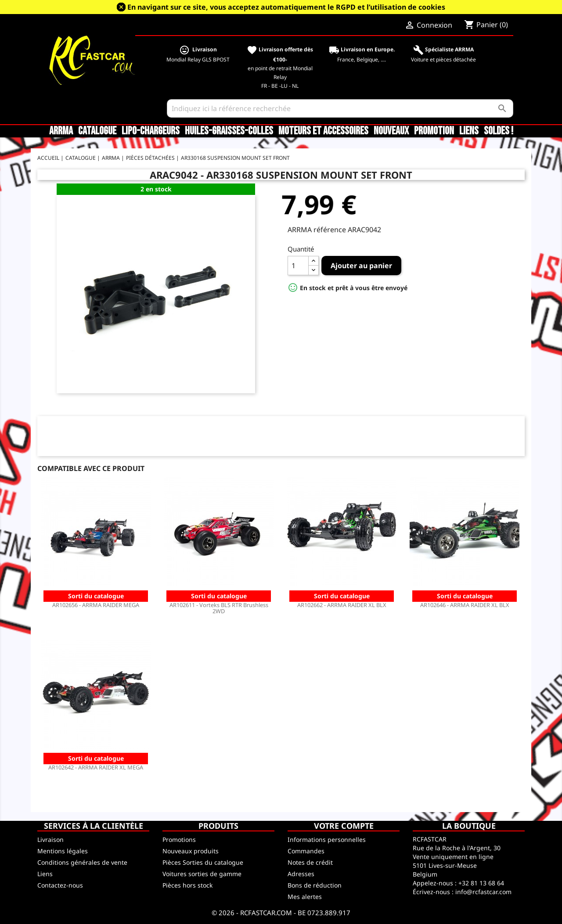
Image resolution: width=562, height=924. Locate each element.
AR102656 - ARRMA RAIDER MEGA (96, 605)
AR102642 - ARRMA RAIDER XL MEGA (96, 767)
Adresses (301, 874)
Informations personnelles (327, 840)
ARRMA (61, 131)
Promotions (179, 840)
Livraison (50, 840)
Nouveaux (391, 131)
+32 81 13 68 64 (481, 883)
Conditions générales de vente (82, 862)
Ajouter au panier (361, 266)
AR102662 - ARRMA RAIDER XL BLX (342, 605)
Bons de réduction (315, 885)
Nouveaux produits (191, 851)
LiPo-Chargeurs (151, 131)
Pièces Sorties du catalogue (203, 862)
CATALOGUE (97, 131)
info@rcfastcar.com (483, 892)
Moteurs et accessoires (323, 131)
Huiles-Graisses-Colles (229, 131)
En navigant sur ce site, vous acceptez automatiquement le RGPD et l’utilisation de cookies (286, 7)
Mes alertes (305, 897)
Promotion (434, 131)
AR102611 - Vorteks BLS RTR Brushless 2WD (219, 608)
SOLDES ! (499, 131)
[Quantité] (298, 266)
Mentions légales (63, 851)
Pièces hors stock (187, 885)
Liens (469, 131)
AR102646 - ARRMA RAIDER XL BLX (465, 605)
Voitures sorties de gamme (202, 874)
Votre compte (344, 826)
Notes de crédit (310, 862)
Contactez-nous (60, 885)
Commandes (306, 851)
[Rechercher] (340, 108)
